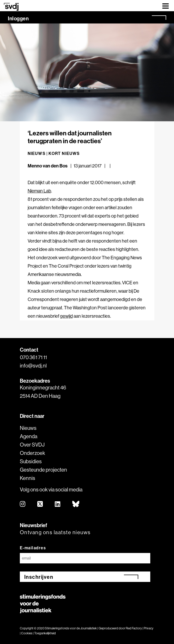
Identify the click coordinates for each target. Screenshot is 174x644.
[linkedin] (58, 504)
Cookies (27, 633)
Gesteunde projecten (43, 470)
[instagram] (23, 504)
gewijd (66, 316)
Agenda (29, 436)
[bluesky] (76, 504)
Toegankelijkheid (45, 633)
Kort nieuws (64, 153)
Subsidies (31, 461)
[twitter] (40, 504)
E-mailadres (33, 548)
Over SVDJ (32, 445)
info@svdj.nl (33, 366)
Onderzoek (32, 453)
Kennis (28, 478)
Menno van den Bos (48, 166)
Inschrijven (39, 577)
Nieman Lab (39, 191)
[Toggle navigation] (166, 6)
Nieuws (28, 428)
